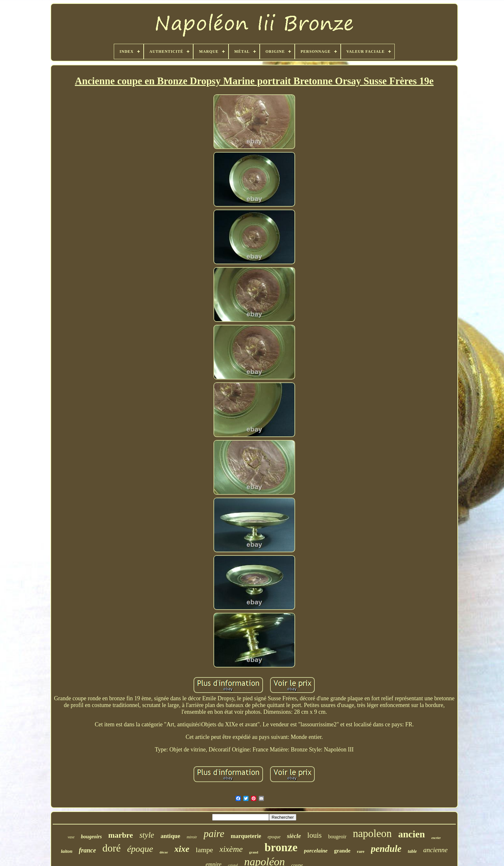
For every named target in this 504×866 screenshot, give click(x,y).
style (147, 835)
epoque (274, 837)
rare (361, 851)
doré (112, 848)
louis (315, 835)
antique (170, 836)
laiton (67, 851)
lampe (204, 850)
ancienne (436, 850)
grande (342, 851)
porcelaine (316, 851)
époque (140, 849)
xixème (231, 849)
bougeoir (337, 837)
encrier (436, 838)
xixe (182, 849)
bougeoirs (91, 837)
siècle (294, 836)
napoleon (372, 833)
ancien (412, 834)
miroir (192, 837)
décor (164, 852)
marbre (121, 835)
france (87, 850)
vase (71, 837)
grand (254, 852)
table (412, 851)
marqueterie (246, 836)
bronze (281, 847)
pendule (386, 849)
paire (214, 834)
